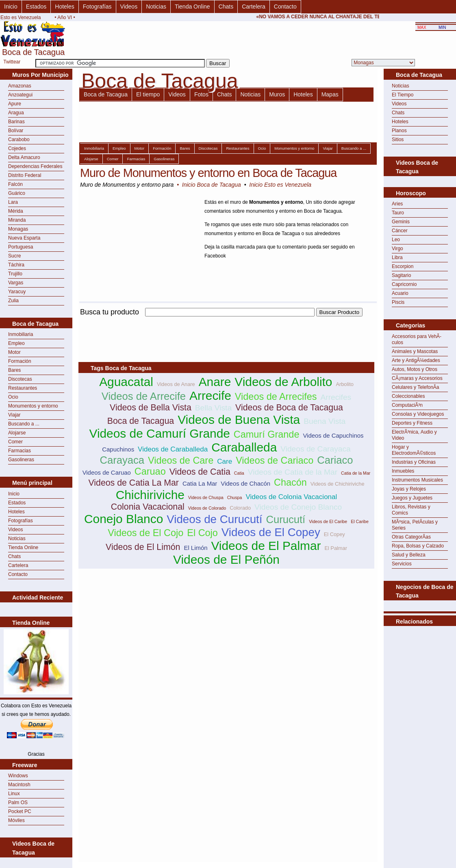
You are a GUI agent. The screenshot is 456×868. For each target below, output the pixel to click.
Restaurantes (23, 388)
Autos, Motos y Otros (415, 369)
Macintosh (19, 785)
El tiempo (148, 94)
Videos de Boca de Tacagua (289, 408)
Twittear (12, 62)
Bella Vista (213, 408)
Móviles (16, 820)
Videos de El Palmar (266, 546)
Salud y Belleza (409, 555)
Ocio (13, 397)
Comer (15, 442)
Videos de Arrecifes (276, 397)
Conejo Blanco (124, 519)
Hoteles (64, 7)
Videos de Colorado (207, 508)
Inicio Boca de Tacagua (212, 185)
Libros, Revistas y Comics (411, 510)
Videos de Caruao (107, 472)
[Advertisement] (226, 321)
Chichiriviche (150, 495)
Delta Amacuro (24, 157)
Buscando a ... (24, 424)
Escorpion (403, 266)
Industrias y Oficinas (414, 462)
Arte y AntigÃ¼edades (416, 360)
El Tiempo (403, 95)
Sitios (398, 140)
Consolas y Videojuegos (418, 414)
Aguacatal (126, 382)
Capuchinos (118, 449)
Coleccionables (408, 396)
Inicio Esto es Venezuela (280, 185)
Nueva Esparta (24, 238)
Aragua (16, 113)
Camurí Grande (267, 434)
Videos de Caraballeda (173, 449)
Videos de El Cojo (145, 533)
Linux (14, 794)
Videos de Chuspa (206, 497)
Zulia (13, 301)
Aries (397, 204)
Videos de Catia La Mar (134, 483)
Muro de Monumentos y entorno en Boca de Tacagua (208, 173)
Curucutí (286, 519)
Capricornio (404, 284)
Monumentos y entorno (33, 406)
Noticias (156, 7)
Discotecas (20, 379)
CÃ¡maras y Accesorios (417, 378)
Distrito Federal (25, 175)
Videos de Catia (200, 472)
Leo (396, 240)
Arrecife (210, 396)
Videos (129, 7)
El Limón (195, 548)
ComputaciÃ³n (407, 405)
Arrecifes (336, 397)
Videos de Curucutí (214, 519)
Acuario (400, 293)
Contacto (285, 7)
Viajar (14, 415)
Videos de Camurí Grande (160, 433)
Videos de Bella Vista (151, 408)
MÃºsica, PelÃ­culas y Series (415, 525)
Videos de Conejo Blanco (298, 507)
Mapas (330, 94)
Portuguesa (21, 247)
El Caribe (360, 521)
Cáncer (400, 231)
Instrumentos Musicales (417, 480)
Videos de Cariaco (275, 460)
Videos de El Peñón (226, 559)
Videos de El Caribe (328, 521)
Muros (277, 94)
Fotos (201, 94)
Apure (15, 104)
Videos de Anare (176, 384)
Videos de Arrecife (144, 396)
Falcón (15, 184)
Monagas (18, 229)
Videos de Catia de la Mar (293, 472)
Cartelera (254, 7)
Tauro (398, 213)
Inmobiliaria (21, 334)
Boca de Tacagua (106, 94)
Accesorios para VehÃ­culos (417, 339)
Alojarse (17, 433)
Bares (14, 370)
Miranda (17, 220)
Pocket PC (20, 811)
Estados (36, 7)
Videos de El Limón (143, 547)
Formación (20, 361)
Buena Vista (325, 421)
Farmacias (20, 451)
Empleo (16, 343)
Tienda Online (192, 7)
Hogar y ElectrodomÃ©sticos (414, 450)
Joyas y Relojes (409, 489)
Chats (226, 7)
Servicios (402, 564)
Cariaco (335, 460)
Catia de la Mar (356, 473)
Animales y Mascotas (415, 351)
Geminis (401, 222)
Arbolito (344, 384)
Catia (239, 473)
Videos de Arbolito (283, 382)
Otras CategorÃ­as (411, 537)
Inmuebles (403, 471)
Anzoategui (20, 95)
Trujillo (15, 274)
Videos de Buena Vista (239, 420)
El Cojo (202, 533)
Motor (14, 352)
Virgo (397, 249)
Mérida (16, 211)
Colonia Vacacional (148, 507)
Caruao (150, 471)
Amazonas (20, 86)
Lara (13, 202)
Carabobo (19, 140)
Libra (397, 257)
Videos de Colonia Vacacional (291, 497)
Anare (215, 382)
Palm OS (18, 803)
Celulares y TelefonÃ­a (416, 387)
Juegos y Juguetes (412, 498)
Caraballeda (244, 447)
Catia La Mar (200, 483)
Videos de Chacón (245, 483)
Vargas (16, 283)
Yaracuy (17, 292)
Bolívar (16, 131)
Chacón (290, 482)
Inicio (11, 7)
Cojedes (17, 148)
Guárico (17, 193)
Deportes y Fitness (412, 423)
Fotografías (97, 7)
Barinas (16, 122)
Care (225, 461)
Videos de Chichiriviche (338, 484)
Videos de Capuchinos (333, 435)
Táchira (16, 265)
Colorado (240, 508)
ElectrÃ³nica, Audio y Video (414, 435)
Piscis (398, 302)
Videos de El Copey (271, 532)
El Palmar (335, 548)
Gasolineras (21, 460)
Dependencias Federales (35, 166)
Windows (18, 776)
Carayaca (122, 460)
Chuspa (235, 497)
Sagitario (401, 275)
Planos (399, 131)
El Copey (334, 534)
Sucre (14, 256)
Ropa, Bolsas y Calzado (418, 546)
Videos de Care (181, 460)
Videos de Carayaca (315, 449)
